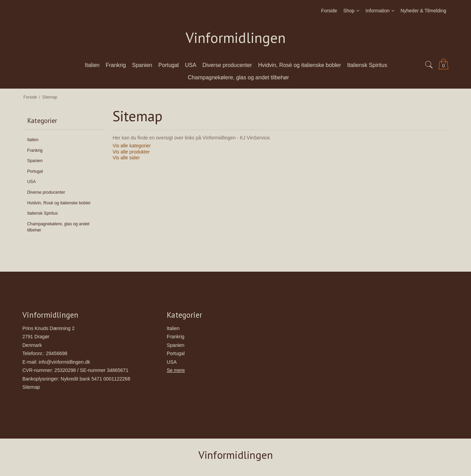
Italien (33, 140)
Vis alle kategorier (132, 146)
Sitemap (31, 387)
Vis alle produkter (131, 152)
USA (31, 182)
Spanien (35, 161)
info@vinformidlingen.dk (64, 362)
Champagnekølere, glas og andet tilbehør (58, 227)
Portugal (35, 171)
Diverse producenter (46, 192)
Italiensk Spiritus (42, 213)
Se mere (176, 370)
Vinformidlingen (236, 38)
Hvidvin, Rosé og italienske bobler (59, 203)
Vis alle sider (126, 158)
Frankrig (35, 150)
